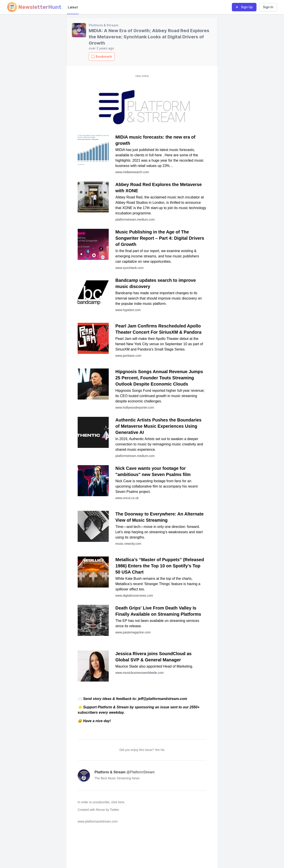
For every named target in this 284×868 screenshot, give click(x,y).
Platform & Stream (104, 25)
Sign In (268, 7)
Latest (73, 7)
